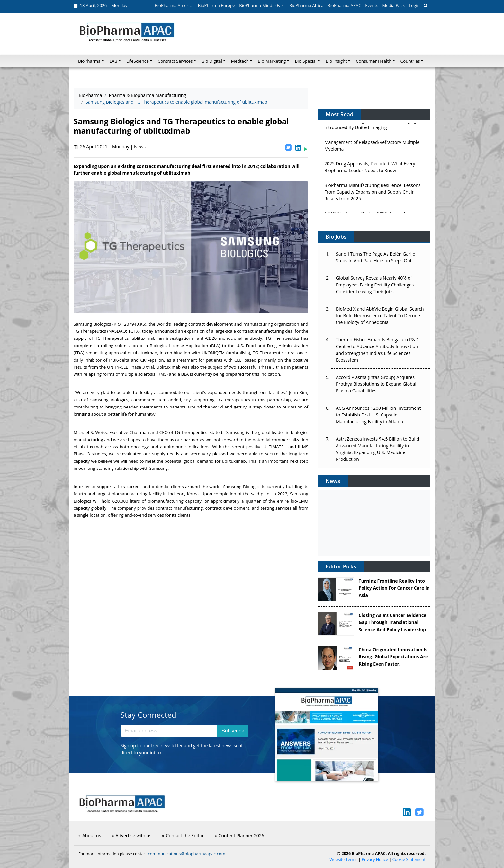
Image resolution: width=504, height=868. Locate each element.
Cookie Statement (409, 859)
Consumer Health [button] (373, 61)
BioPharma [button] (89, 61)
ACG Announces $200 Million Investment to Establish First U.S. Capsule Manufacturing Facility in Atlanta (378, 415)
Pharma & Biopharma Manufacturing (147, 95)
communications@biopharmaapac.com (187, 854)
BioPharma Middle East (262, 5)
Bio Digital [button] (212, 61)
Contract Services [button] (175, 61)
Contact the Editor (183, 835)
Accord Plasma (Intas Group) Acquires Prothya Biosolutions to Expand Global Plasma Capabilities (376, 384)
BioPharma (90, 95)
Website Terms (343, 859)
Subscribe (233, 731)
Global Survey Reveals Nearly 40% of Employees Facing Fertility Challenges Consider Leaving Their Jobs (375, 285)
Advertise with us (132, 835)
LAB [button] (113, 61)
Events (372, 5)
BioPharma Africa (306, 5)
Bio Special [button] (306, 61)
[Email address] (169, 731)
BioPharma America (174, 5)
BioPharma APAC (344, 5)
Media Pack (393, 5)
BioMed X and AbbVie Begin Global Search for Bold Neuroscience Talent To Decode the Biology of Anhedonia (380, 316)
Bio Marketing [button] (272, 61)
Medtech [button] (240, 61)
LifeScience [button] (138, 61)
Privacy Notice (375, 859)
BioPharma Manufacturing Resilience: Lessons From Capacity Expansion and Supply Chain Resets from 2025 (373, 193)
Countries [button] (410, 61)
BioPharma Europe (217, 5)
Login (414, 5)
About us (90, 835)
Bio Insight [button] (336, 61)
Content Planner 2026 (239, 835)
